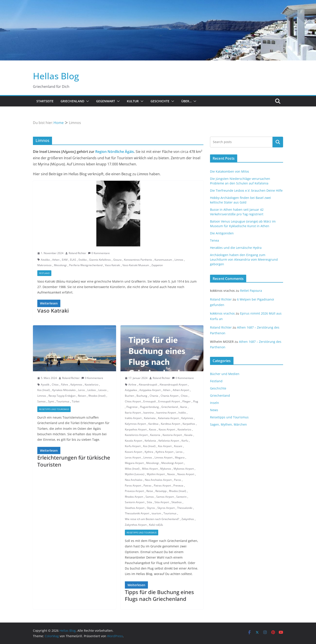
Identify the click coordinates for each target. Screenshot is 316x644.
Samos (41, 401)
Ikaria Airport (133, 413)
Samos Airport (165, 497)
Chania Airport (170, 396)
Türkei (76, 401)
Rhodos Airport (134, 497)
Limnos (179, 260)
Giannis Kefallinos (100, 260)
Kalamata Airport (168, 418)
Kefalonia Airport (169, 441)
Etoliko (83, 260)
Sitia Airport (162, 502)
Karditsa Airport (171, 424)
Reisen (82, 396)
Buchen (129, 396)
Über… (186, 101)
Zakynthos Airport (136, 525)
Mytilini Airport (156, 474)
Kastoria (155, 435)
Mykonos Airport (184, 469)
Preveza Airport (134, 491)
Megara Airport (134, 463)
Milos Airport (150, 469)
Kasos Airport (167, 429)
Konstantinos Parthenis (138, 260)
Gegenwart (106, 101)
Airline (132, 385)
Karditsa (153, 424)
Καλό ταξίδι (156, 525)
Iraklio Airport (133, 418)
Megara (180, 457)
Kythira (149, 452)
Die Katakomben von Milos (230, 171)
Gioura (117, 260)
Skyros (151, 508)
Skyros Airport (166, 508)
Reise (150, 491)
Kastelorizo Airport (136, 435)
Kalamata (150, 418)
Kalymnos (76, 385)
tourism (156, 513)
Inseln (215, 403)
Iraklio (182, 413)
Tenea (215, 240)
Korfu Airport (133, 446)
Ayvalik (45, 385)
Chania (154, 396)
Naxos (171, 474)
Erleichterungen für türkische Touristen (74, 461)
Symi (51, 401)
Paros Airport (133, 486)
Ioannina (149, 413)
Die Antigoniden (222, 233)
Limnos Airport (163, 457)
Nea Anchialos (134, 480)
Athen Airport (181, 390)
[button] (87, 101)
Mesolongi (60, 265)
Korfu (185, 441)
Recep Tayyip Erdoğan (62, 396)
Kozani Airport (134, 452)
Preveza (178, 486)
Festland (44, 273)
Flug (196, 401)
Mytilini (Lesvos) (135, 474)
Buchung (142, 396)
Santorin (181, 497)
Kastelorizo (92, 385)
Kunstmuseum (163, 260)
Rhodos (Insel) (97, 396)
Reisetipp (161, 491)
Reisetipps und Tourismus (54, 409)
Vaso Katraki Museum (136, 265)
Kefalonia (150, 441)
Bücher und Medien (225, 374)
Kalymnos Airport (135, 424)
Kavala (188, 435)
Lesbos (92, 390)
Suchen (278, 142)
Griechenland (72, 101)
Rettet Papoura (251, 291)
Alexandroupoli (148, 385)
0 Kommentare (99, 253)
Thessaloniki (185, 508)
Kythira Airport (164, 452)
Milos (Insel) (132, 469)
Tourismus (63, 401)
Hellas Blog (56, 76)
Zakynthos (188, 519)
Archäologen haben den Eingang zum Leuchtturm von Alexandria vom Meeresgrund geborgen (244, 259)
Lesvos (102, 390)
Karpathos (189, 424)
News (214, 410)
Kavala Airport (134, 441)
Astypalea (131, 390)
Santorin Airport (135, 502)
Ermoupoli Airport (169, 401)
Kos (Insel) (44, 390)
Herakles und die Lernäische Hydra (236, 248)
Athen (56, 260)
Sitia (149, 502)
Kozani (178, 446)
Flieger (187, 401)
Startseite (45, 101)
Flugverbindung (149, 407)
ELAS (73, 260)
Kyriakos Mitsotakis (64, 390)
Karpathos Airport (136, 429)
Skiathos (177, 502)
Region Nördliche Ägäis (115, 152)
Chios (55, 385)
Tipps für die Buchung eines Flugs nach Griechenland (159, 595)
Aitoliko (45, 260)
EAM (65, 260)
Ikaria (184, 407)
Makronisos (44, 265)
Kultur (133, 101)
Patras (147, 486)
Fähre (65, 385)
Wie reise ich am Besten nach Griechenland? (152, 519)
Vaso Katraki (112, 265)
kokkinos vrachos (222, 313)
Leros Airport (133, 457)
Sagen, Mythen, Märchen (228, 424)
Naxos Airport (186, 474)
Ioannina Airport (166, 413)
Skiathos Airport (135, 508)
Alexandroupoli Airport (173, 385)
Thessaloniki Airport (137, 513)
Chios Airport (133, 401)
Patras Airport (162, 486)
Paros (178, 480)
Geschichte (160, 101)
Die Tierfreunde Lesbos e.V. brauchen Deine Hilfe (246, 190)
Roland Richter (77, 253)
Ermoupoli (150, 401)
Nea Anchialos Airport (158, 480)
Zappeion (157, 265)
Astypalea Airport (150, 390)
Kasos (153, 429)
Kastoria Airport (172, 435)
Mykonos (166, 469)
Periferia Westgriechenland (86, 265)
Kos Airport (165, 446)
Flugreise (132, 407)
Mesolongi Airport (172, 463)
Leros (82, 390)
